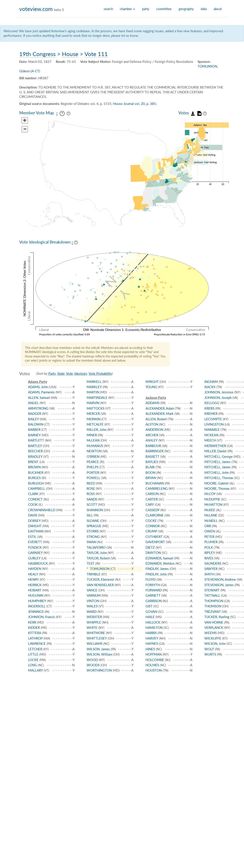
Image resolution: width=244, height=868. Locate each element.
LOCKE (33, 660)
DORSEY (34, 521)
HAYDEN (35, 569)
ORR (208, 526)
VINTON (93, 601)
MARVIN (93, 403)
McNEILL (211, 521)
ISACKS (210, 387)
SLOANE (93, 521)
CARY (150, 504)
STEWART (212, 590)
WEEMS (211, 633)
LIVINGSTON (214, 424)
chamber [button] (127, 9)
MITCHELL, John (217, 472)
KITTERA (35, 633)
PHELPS (93, 467)
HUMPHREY (37, 601)
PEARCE (93, 462)
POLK (209, 547)
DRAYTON (153, 553)
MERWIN (94, 419)
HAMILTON (154, 628)
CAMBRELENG (157, 488)
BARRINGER (154, 451)
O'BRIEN (93, 456)
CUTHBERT (154, 537)
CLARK (33, 494)
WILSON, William (99, 654)
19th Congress (37, 54)
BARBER (34, 430)
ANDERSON (154, 430)
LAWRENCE (37, 643)
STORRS (93, 531)
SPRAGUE (94, 526)
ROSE (91, 488)
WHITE (92, 628)
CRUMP (151, 531)
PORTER (93, 472)
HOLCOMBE (155, 660)
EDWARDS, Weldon (160, 563)
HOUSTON (154, 670)
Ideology (81, 373)
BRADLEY (35, 456)
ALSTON (152, 424)
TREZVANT (213, 612)
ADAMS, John (38, 387)
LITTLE (33, 654)
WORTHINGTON (99, 670)
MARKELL (94, 382)
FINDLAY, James (157, 569)
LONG (32, 665)
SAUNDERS (213, 563)
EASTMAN (36, 531)
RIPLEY (210, 553)
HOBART (35, 590)
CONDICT (35, 499)
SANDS (92, 499)
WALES (92, 606)
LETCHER (35, 649)
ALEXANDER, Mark (160, 414)
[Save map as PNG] (57, 114)
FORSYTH (153, 585)
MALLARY (35, 670)
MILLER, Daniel (215, 451)
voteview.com (36, 9)
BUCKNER (36, 472)
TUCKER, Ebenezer (100, 579)
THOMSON (213, 606)
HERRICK (35, 585)
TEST (90, 563)
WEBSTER (94, 617)
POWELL (93, 478)
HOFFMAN (154, 654)
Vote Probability (100, 373)
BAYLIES (152, 462)
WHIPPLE (94, 622)
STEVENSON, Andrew (220, 579)
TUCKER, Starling (217, 617)
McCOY (210, 494)
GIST (149, 606)
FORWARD (154, 590)
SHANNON (95, 510)
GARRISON (154, 601)
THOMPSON (214, 601)
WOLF (209, 649)
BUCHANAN (155, 483)
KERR (32, 622)
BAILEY (33, 419)
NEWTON (94, 451)
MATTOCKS (96, 408)
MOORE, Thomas (217, 488)
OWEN (210, 531)
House (70, 54)
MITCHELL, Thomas (219, 478)
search (108, 9)
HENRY (33, 579)
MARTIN (93, 392)
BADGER (35, 414)
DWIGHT (35, 526)
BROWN (34, 467)
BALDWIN (36, 424)
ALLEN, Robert (156, 419)
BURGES (34, 478)
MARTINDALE (97, 398)
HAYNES (152, 643)
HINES (150, 649)
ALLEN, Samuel (39, 398)
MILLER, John (97, 430)
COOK (33, 504)
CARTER (152, 499)
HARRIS (151, 633)
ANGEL (33, 403)
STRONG (93, 537)
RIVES (209, 558)
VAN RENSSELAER (100, 585)
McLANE (211, 515)
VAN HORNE (214, 622)
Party (52, 373)
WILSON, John (215, 643)
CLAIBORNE (155, 515)
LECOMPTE (213, 419)
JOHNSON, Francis (41, 617)
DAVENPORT (155, 542)
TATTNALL (212, 595)
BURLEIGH (36, 483)
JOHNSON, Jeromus (219, 392)
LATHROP (35, 638)
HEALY (33, 574)
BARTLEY (35, 446)
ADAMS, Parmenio (41, 392)
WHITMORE (96, 633)
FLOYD (151, 579)
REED (91, 483)
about (218, 9)
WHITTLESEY (97, 638)
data (204, 9)
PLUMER (211, 542)
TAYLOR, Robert (98, 558)
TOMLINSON (100, 569)
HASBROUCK (38, 563)
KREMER (211, 414)
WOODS (93, 665)
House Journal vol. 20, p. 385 (134, 104)
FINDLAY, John (156, 574)
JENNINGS (36, 612)
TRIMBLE (94, 574)
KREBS (209, 408)
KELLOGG (212, 403)
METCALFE (95, 424)
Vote (69, 373)
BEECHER (35, 451)
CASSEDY (153, 510)
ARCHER (152, 435)
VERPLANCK (214, 628)
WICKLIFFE (213, 638)
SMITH (209, 574)
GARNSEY (35, 553)
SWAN (91, 542)
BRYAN (151, 478)
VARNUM (94, 595)
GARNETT (153, 595)
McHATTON (213, 504)
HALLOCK (153, 622)
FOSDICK (35, 547)
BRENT (33, 462)
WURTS (210, 654)
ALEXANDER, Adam (160, 408)
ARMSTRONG (38, 408)
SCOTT (92, 504)
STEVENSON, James (219, 585)
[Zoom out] (25, 129)
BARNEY (34, 435)
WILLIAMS (95, 643)
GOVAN (151, 612)
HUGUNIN (36, 595)
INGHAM (211, 382)
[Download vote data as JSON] (193, 113)
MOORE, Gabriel (216, 483)
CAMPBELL (37, 488)
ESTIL (32, 537)
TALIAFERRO (96, 547)
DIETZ (150, 547)
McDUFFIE (212, 499)
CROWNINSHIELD (42, 510)
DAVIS (33, 515)
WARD (92, 612)
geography (186, 9)
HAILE (150, 617)
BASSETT (152, 456)
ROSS (91, 494)
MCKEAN (211, 435)
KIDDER (34, 628)
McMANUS (95, 446)
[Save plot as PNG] (73, 243)
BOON (150, 472)
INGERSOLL (37, 606)
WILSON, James (98, 649)
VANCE (92, 590)
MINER (92, 435)
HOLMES (152, 665)
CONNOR (153, 526)
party (146, 9)
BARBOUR (153, 446)
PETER (209, 537)
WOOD (92, 660)
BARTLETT (36, 440)
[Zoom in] (25, 120)
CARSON (152, 494)
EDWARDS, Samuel (159, 558)
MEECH (210, 440)
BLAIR (150, 467)
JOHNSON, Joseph (218, 398)
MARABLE (212, 430)
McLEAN (93, 440)
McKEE (210, 510)
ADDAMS (153, 403)
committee (164, 9)
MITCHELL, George (219, 456)
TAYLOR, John (97, 553)
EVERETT (35, 542)
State (61, 373)
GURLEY (34, 558)
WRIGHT (152, 382)
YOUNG (151, 387)
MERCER (93, 414)
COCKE (151, 521)
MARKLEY (94, 387)
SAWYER (211, 569)
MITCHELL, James (218, 462)
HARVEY (152, 638)
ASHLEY (152, 440)
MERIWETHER (215, 446)
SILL (90, 515)
